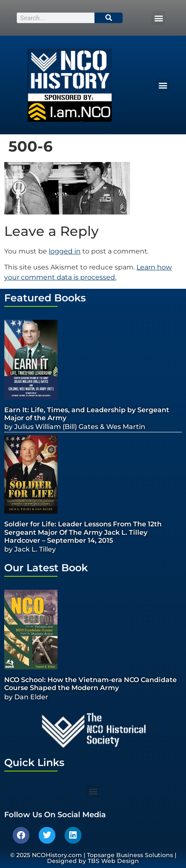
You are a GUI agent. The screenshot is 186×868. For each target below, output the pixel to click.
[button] (158, 18)
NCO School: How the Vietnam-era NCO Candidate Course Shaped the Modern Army (90, 684)
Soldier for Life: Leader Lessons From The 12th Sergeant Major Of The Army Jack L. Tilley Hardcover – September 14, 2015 (83, 532)
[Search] (109, 18)
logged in (65, 251)
